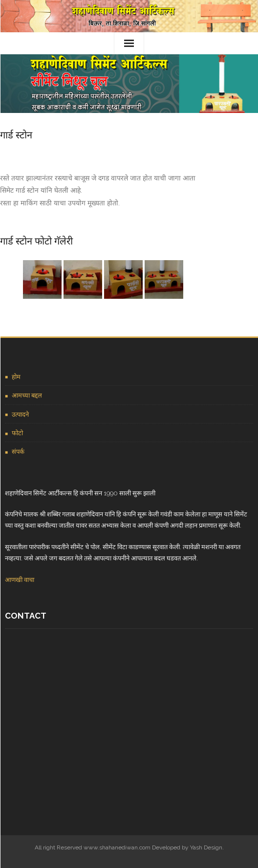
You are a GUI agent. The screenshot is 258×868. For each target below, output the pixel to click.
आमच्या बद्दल (27, 395)
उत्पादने (20, 414)
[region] (129, 84)
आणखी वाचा (20, 580)
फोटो (17, 433)
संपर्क (18, 452)
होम (16, 377)
